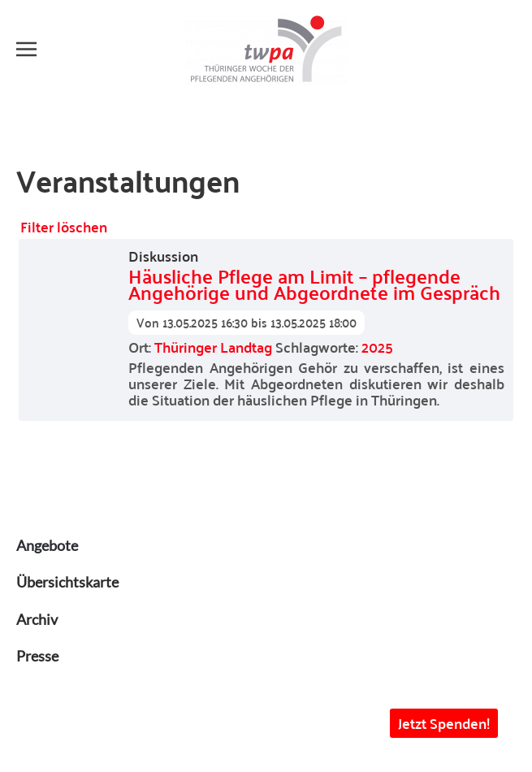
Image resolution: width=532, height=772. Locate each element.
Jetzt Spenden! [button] (444, 723)
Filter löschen (64, 226)
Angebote (47, 545)
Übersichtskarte (67, 582)
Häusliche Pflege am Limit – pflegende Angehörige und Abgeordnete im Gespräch (314, 284)
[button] (26, 49)
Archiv (37, 619)
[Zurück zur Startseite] (266, 49)
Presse (37, 656)
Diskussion (163, 256)
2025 (377, 347)
